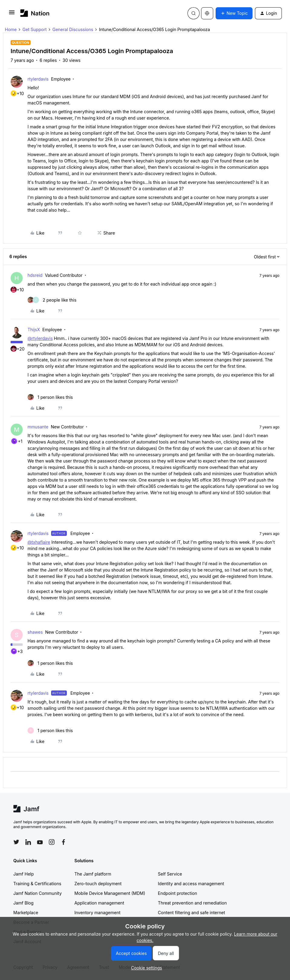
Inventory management (97, 913)
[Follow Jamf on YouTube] (40, 842)
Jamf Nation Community (37, 893)
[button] (12, 14)
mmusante (38, 427)
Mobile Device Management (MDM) (110, 893)
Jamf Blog (23, 903)
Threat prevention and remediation (192, 903)
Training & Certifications (37, 884)
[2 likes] (52, 300)
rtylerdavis (38, 79)
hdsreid (35, 275)
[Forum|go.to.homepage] (35, 13)
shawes (35, 632)
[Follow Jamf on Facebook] (64, 842)
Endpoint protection (178, 893)
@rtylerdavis (40, 338)
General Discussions (73, 29)
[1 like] (50, 397)
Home (11, 29)
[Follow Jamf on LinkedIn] (28, 842)
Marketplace (26, 913)
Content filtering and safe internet (191, 913)
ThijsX (34, 330)
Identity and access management (191, 884)
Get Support (34, 29)
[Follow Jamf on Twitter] (16, 842)
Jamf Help (24, 874)
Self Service (170, 874)
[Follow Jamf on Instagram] (52, 842)
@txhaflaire (39, 542)
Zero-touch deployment (98, 884)
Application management (99, 903)
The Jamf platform (93, 874)
